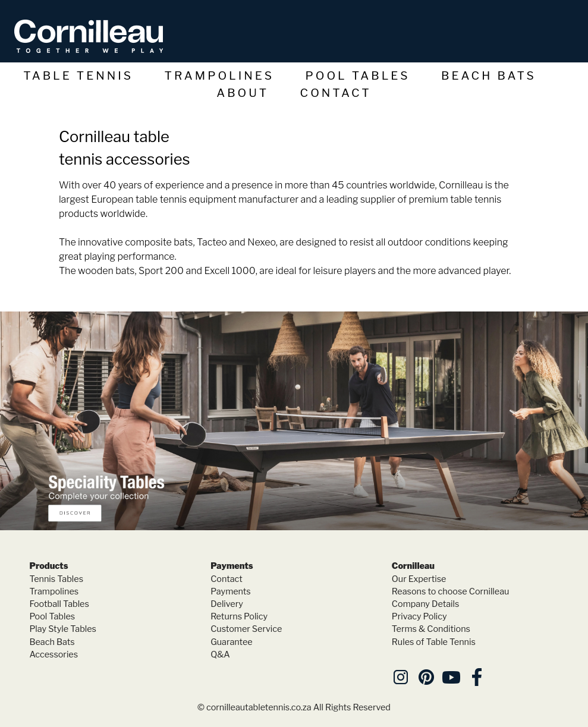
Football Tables (59, 604)
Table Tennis (78, 75)
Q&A (220, 654)
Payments (231, 591)
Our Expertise (419, 579)
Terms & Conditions (431, 629)
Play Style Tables (62, 629)
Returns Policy (239, 616)
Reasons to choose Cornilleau (451, 591)
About (243, 93)
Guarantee (232, 642)
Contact (336, 93)
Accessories (54, 654)
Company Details (426, 604)
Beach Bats (489, 75)
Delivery (227, 604)
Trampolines (220, 75)
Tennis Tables (56, 579)
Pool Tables (358, 75)
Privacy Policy (419, 616)
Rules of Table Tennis (434, 642)
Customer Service (246, 629)
